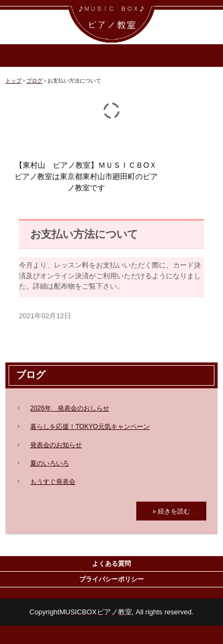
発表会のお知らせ (56, 445)
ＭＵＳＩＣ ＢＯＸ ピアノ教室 (111, 10)
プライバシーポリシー (111, 579)
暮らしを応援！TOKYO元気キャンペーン (90, 427)
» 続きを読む (171, 511)
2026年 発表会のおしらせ (70, 408)
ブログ (34, 81)
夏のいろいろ (50, 463)
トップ (13, 81)
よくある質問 (111, 564)
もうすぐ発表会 (53, 482)
